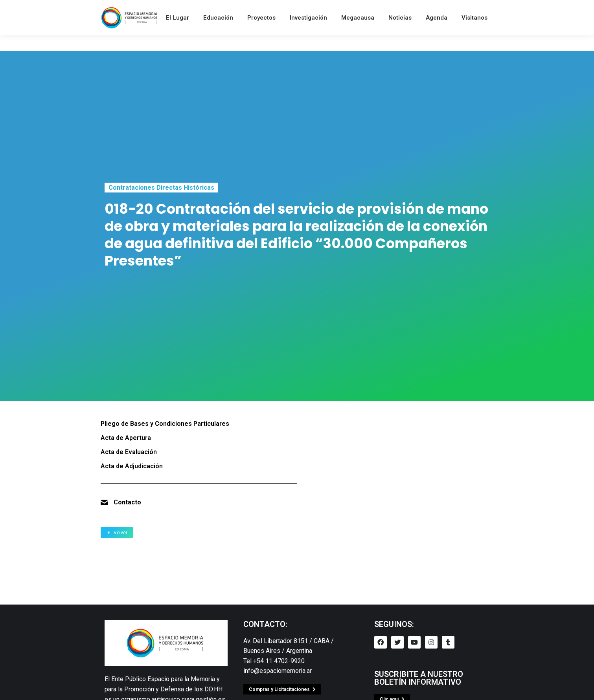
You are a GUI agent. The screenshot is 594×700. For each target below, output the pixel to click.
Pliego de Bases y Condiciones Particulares (165, 424)
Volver (117, 533)
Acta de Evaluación (129, 452)
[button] (282, 689)
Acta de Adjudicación (132, 466)
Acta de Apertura (126, 438)
